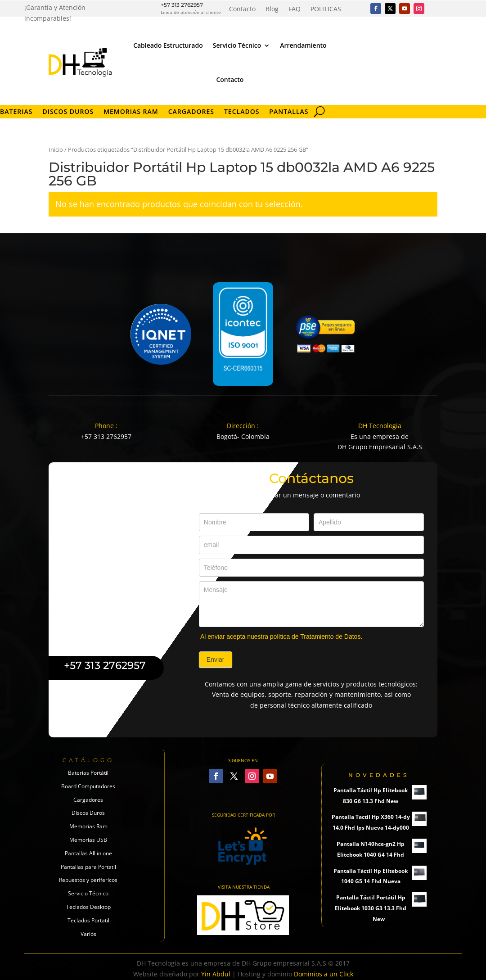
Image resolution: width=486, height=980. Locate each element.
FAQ (295, 9)
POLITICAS (326, 9)
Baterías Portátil (88, 773)
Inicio (56, 149)
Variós (88, 934)
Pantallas (289, 112)
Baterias (16, 112)
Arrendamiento (303, 45)
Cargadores (191, 112)
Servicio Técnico (237, 45)
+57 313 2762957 (182, 5)
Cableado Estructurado (168, 45)
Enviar (216, 659)
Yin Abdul (216, 974)
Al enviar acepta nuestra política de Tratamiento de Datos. (281, 637)
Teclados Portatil (88, 920)
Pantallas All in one (88, 853)
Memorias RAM (131, 112)
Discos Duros (68, 112)
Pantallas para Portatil (88, 867)
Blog (272, 9)
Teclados (242, 112)
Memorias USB (88, 840)
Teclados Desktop (88, 907)
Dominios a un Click (324, 974)
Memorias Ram (88, 826)
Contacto (242, 9)
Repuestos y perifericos (88, 880)
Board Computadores (88, 786)
